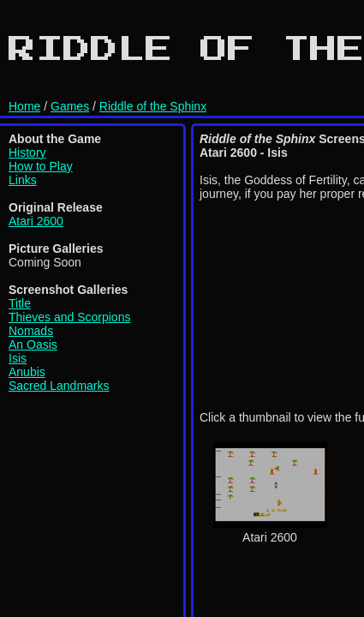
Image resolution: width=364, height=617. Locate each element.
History (27, 153)
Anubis (27, 372)
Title (20, 303)
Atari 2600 (36, 221)
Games (70, 106)
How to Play (41, 166)
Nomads (31, 331)
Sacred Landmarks (59, 386)
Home (24, 106)
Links (23, 180)
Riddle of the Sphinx (153, 106)
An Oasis (33, 344)
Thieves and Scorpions (69, 317)
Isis (18, 358)
